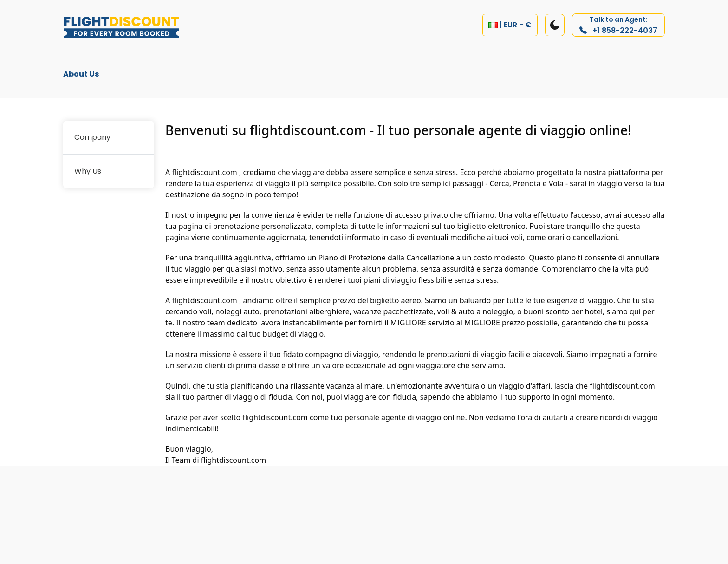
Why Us (88, 171)
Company (92, 137)
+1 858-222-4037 (618, 25)
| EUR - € (510, 25)
